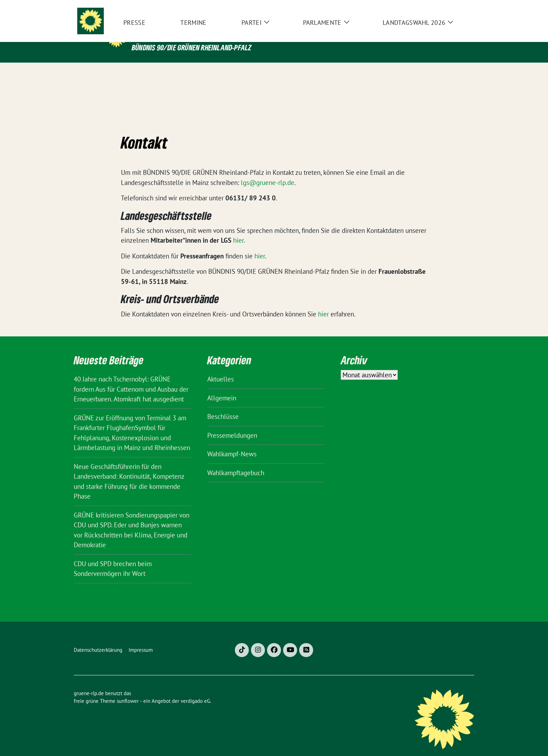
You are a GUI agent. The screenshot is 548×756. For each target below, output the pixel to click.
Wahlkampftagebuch (236, 462)
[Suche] (452, 7)
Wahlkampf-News (232, 443)
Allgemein (222, 387)
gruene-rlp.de (178, 33)
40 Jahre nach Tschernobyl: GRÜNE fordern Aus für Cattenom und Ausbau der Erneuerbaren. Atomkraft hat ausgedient (131, 378)
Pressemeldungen (232, 425)
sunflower (128, 690)
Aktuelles (221, 368)
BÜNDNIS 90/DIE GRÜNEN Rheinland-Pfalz (192, 47)
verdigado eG (195, 690)
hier (238, 229)
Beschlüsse (223, 406)
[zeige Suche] (462, 7)
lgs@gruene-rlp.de (268, 172)
